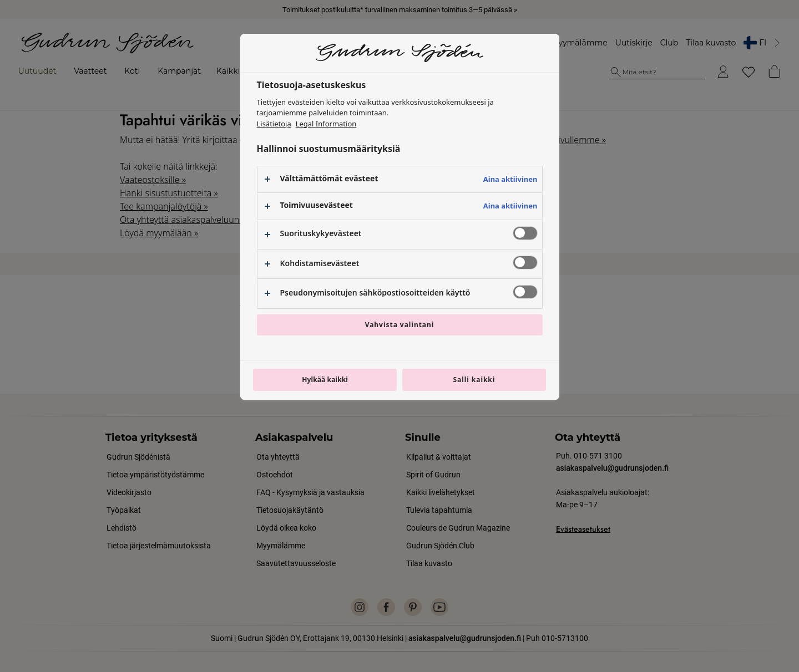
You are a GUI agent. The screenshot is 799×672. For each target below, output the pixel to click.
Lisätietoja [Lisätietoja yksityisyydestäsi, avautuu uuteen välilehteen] (274, 124)
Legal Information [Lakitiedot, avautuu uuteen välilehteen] (326, 124)
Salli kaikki (474, 380)
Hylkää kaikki (325, 380)
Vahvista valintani (400, 325)
